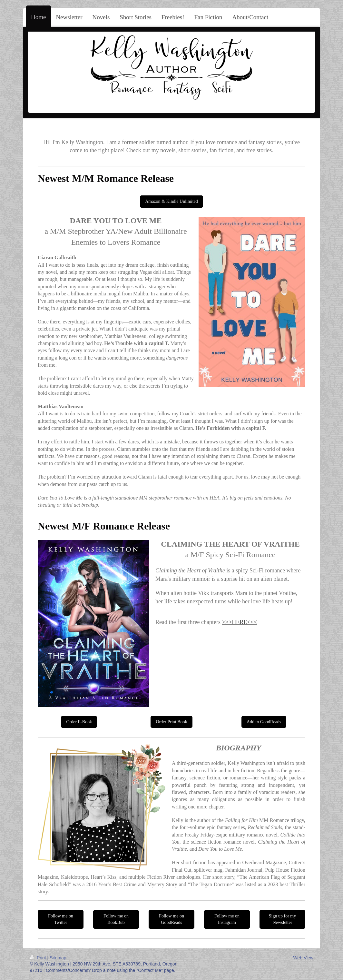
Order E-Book (79, 722)
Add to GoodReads (264, 722)
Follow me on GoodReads (171, 919)
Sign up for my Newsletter (282, 919)
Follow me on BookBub (116, 919)
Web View (303, 958)
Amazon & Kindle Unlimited (171, 201)
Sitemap (58, 958)
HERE (239, 622)
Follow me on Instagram (227, 919)
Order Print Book (171, 722)
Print (39, 958)
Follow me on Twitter (61, 919)
